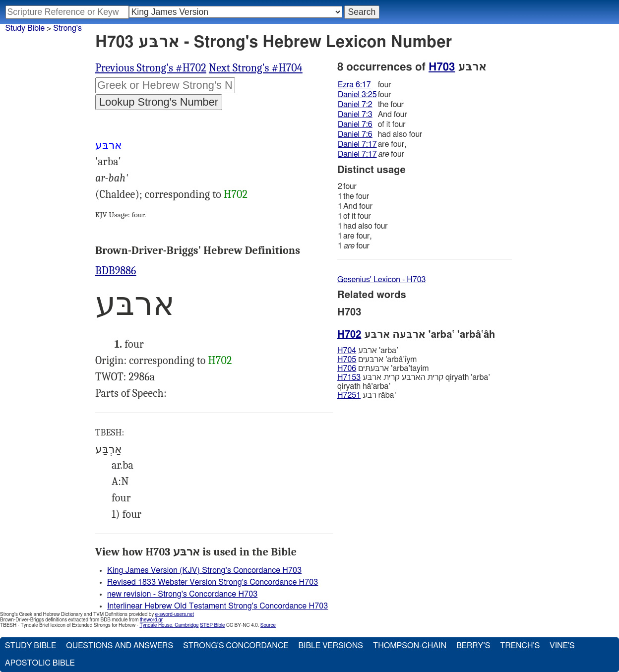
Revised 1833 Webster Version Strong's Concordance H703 (213, 582)
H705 (347, 360)
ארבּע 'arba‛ (368, 351)
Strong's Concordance (236, 646)
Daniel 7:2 (355, 105)
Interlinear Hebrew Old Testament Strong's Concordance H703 (217, 606)
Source (268, 625)
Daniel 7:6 (355, 124)
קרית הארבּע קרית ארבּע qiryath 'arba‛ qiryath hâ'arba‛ (414, 382)
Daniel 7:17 (357, 144)
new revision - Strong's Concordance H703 (182, 594)
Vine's (562, 646)
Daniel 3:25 (357, 95)
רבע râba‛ (367, 395)
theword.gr (151, 620)
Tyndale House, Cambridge (169, 625)
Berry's (473, 646)
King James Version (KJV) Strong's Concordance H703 (204, 570)
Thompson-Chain (410, 646)
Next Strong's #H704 (256, 68)
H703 (442, 67)
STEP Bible (212, 625)
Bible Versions (331, 646)
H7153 (349, 377)
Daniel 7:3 (355, 115)
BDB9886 (116, 271)
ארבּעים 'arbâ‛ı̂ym (377, 360)
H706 (347, 368)
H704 (347, 351)
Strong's (67, 28)
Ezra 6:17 (354, 85)
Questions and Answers (120, 646)
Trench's (520, 646)
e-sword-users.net (175, 614)
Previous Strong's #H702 (151, 68)
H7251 (349, 395)
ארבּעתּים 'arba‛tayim (383, 368)
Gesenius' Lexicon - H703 (382, 280)
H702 (236, 194)
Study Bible (25, 28)
